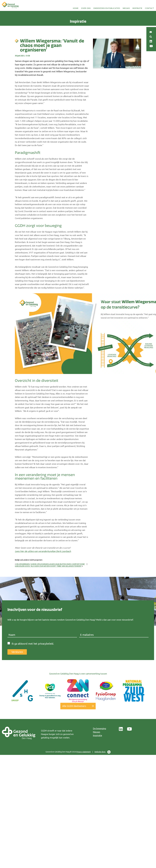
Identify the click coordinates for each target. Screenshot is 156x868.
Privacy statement (84, 752)
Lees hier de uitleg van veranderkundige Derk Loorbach (43, 551)
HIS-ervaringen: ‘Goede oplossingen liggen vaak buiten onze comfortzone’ (51, 564)
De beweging (100, 728)
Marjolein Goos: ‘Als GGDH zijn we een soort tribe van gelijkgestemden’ (48, 566)
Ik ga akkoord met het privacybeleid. (33, 644)
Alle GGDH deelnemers (74, 706)
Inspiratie (137, 8)
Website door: (103, 752)
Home (76, 8)
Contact (150, 8)
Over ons (86, 8)
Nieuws (126, 8)
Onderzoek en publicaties (107, 8)
